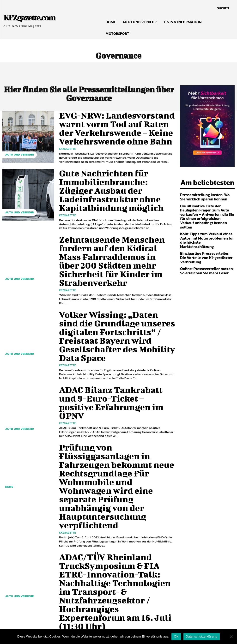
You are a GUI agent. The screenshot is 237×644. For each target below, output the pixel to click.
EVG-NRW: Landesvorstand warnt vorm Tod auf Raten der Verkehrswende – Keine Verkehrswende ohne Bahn (116, 128)
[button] (223, 8)
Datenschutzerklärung (202, 636)
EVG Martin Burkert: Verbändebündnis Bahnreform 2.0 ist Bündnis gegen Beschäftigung (113, 524)
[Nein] (231, 637)
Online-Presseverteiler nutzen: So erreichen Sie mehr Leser (206, 256)
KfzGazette (67, 139)
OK (176, 636)
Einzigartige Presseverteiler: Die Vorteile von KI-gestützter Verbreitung (204, 244)
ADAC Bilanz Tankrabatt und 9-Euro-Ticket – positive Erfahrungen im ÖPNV (113, 354)
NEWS (8, 440)
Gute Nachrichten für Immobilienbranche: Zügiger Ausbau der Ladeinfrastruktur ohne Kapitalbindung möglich (115, 184)
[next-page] (36, 577)
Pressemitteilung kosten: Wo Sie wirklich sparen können (204, 196)
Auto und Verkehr (17, 156)
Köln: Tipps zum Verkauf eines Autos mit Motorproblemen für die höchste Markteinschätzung (206, 230)
